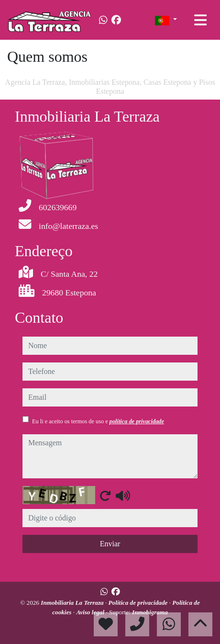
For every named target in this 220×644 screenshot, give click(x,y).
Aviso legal (91, 612)
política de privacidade (137, 421)
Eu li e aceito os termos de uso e (98, 421)
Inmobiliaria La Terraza (73, 603)
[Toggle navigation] (200, 20)
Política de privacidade (139, 603)
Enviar (110, 544)
